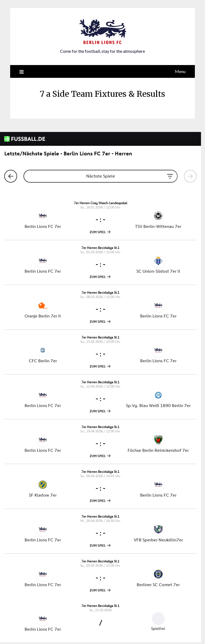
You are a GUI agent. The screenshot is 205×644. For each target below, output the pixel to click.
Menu (180, 71)
